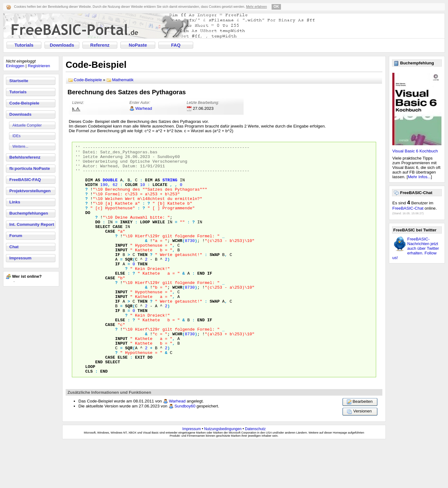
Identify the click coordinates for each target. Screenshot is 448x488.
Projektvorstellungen (30, 191)
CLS (89, 417)
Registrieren (39, 66)
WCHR (177, 260)
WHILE (159, 238)
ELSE (120, 299)
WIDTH (91, 193)
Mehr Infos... (419, 177)
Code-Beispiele (24, 103)
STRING (170, 187)
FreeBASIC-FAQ (25, 180)
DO (88, 226)
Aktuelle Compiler (27, 125)
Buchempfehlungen (29, 213)
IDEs (16, 136)
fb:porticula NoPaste (30, 168)
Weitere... (20, 146)
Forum (16, 236)
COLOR (131, 193)
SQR (129, 282)
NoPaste (138, 45)
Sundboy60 (185, 452)
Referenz (100, 45)
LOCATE (160, 193)
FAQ (176, 45)
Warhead (144, 108)
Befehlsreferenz (25, 157)
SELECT (103, 243)
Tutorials (24, 45)
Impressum (20, 258)
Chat (14, 247)
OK (276, 7)
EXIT (140, 400)
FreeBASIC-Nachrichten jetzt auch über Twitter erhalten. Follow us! (416, 248)
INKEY (126, 238)
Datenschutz (255, 475)
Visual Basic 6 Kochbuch (415, 151)
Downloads (62, 45)
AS (98, 187)
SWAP (215, 277)
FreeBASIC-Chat (408, 208)
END (201, 299)
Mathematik (123, 80)
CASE (118, 243)
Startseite (19, 81)
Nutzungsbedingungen (223, 475)
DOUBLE (110, 187)
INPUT (121, 266)
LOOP (145, 238)
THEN (142, 277)
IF (118, 277)
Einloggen (15, 66)
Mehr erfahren (257, 7)
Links (15, 202)
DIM (89, 187)
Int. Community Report (32, 224)
